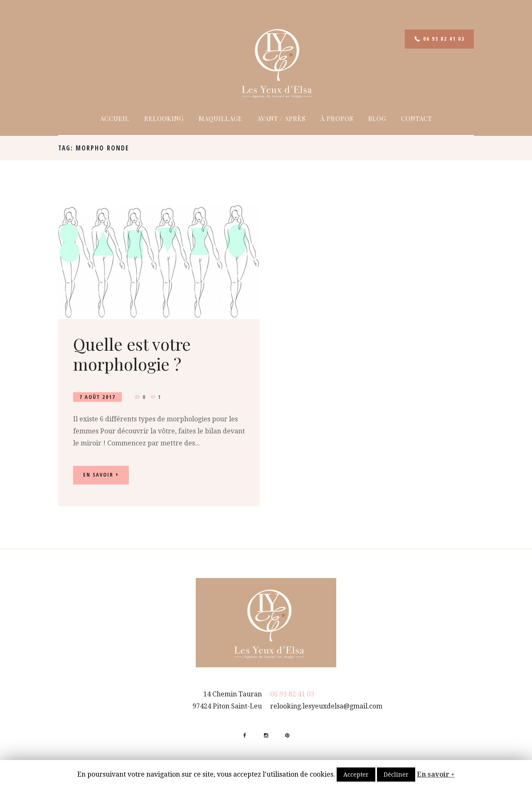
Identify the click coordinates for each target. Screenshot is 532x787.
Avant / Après (281, 118)
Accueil (115, 118)
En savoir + (436, 774)
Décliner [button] (396, 775)
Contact (417, 118)
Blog (377, 118)
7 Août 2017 (97, 397)
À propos (337, 118)
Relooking (164, 118)
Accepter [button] (356, 775)
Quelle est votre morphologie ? (132, 354)
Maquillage (220, 118)
